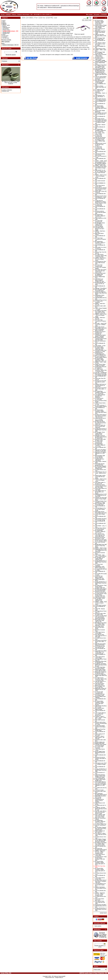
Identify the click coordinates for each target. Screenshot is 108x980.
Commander (104, 15)
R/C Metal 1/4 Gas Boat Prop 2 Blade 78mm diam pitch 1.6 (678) (11, 82)
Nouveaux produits (6, 40)
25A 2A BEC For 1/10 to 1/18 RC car (43, 15)
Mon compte (89, 15)
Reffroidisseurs (6, 28)
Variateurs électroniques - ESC (25, 15)
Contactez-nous (5, 91)
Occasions (4, 37)
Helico (3, 22)
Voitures (14, 15)
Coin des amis (5, 38)
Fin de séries (5, 36)
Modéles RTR (6, 33)
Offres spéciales (6, 42)
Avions (3, 21)
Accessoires (5, 29)
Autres (3, 35)
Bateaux (4, 23)
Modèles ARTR (6, 32)
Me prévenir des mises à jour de (103, 935)
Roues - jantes (6, 25)
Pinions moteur (6, 30)
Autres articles (98, 926)
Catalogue (8, 15)
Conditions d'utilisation (7, 90)
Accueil (3, 15)
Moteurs (4, 26)
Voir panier (97, 15)
